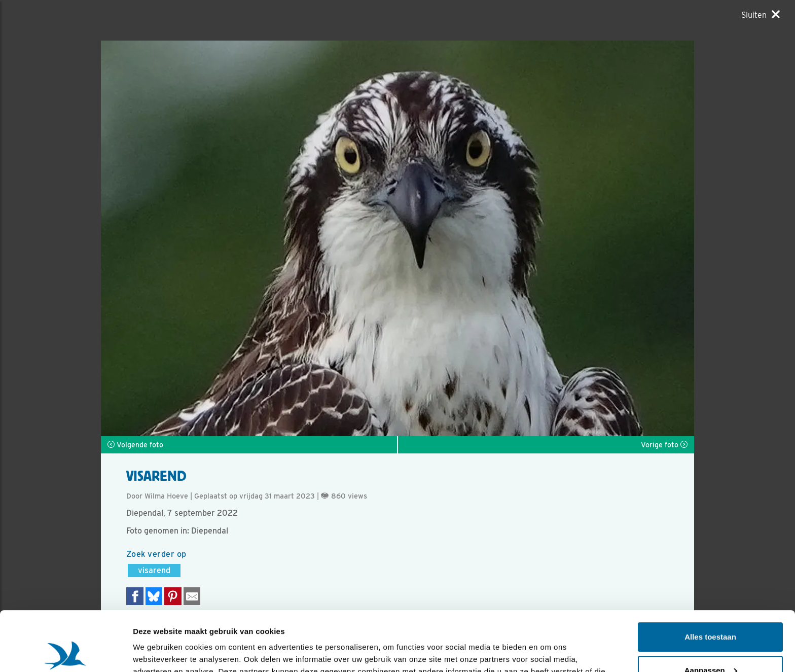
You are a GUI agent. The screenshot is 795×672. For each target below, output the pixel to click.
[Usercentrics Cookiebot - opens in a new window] (66, 652)
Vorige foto (664, 445)
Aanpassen (711, 610)
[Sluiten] (761, 15)
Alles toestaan (710, 577)
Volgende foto (135, 445)
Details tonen (157, 652)
